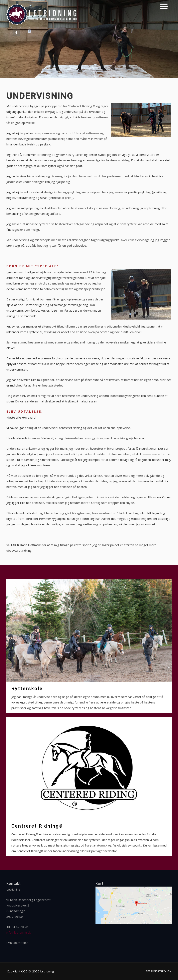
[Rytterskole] (89, 646)
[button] (164, 6)
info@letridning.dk (19, 932)
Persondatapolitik (158, 971)
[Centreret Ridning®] (89, 786)
